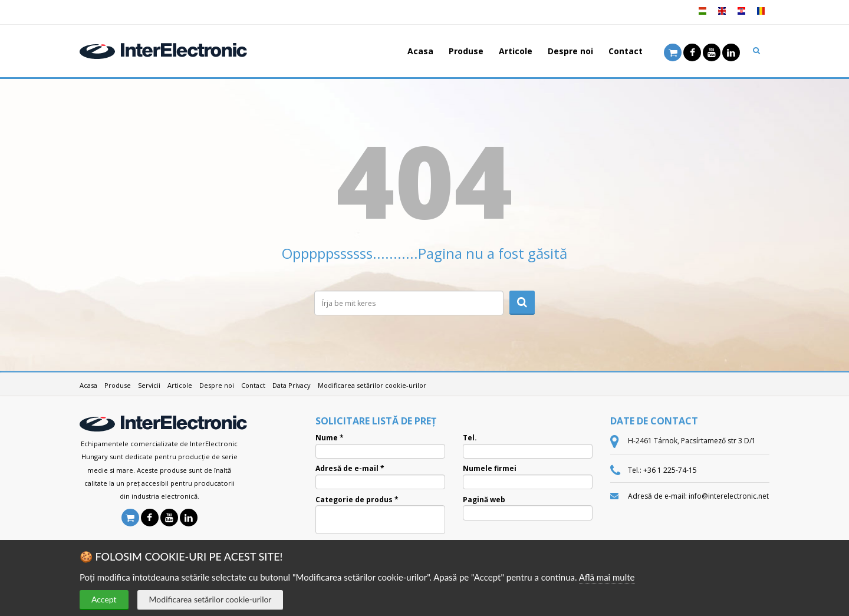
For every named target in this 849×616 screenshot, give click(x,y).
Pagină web (484, 500)
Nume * (330, 438)
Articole (516, 51)
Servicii (149, 385)
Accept (104, 599)
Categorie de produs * (357, 500)
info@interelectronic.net (729, 496)
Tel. (470, 438)
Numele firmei (490, 469)
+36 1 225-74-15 (670, 470)
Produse (466, 51)
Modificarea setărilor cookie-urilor (210, 599)
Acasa (420, 51)
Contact (626, 51)
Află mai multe (607, 577)
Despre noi (570, 51)
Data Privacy (292, 385)
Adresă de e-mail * (350, 469)
